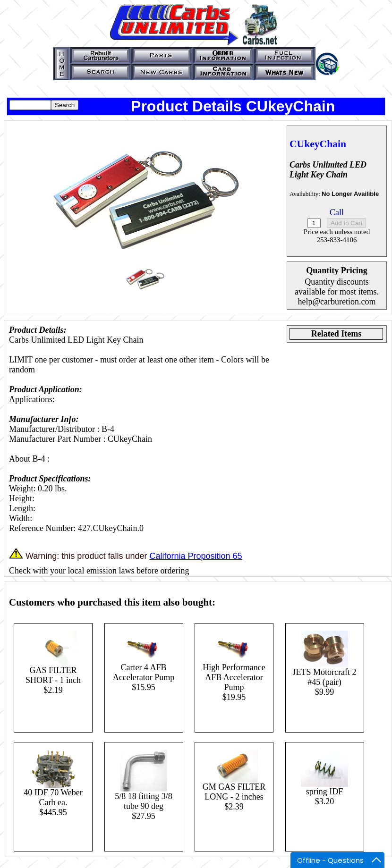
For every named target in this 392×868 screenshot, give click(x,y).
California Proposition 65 (196, 556)
